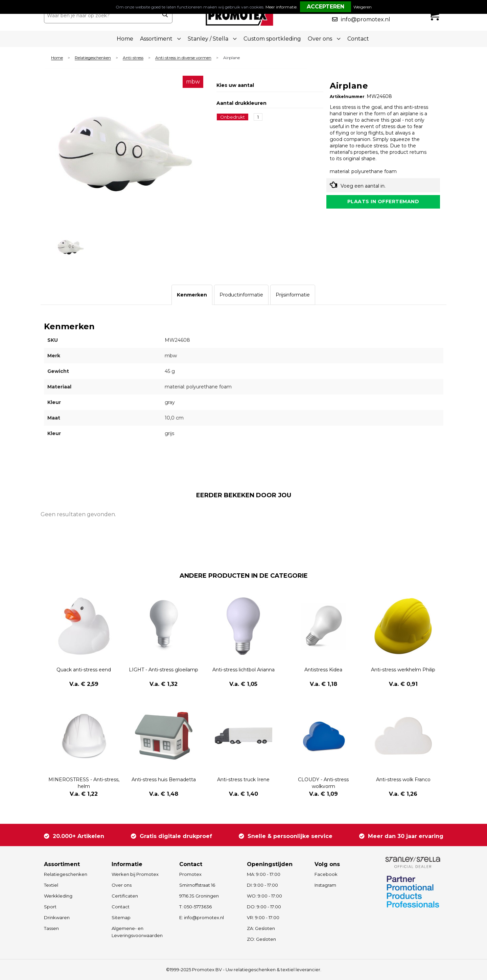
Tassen (51, 928)
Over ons (122, 885)
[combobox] (101, 16)
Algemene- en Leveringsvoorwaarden (137, 932)
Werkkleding (58, 896)
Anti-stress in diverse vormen (183, 58)
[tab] (192, 295)
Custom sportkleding (272, 39)
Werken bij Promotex (135, 874)
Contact (358, 39)
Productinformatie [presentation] (241, 295)
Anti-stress (133, 58)
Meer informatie (281, 7)
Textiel (51, 885)
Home (125, 39)
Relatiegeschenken (93, 58)
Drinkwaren (57, 917)
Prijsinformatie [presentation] (293, 295)
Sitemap (121, 917)
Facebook (326, 874)
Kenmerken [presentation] (192, 295)
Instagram (325, 885)
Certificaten (125, 896)
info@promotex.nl (366, 19)
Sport (50, 907)
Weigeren (363, 7)
